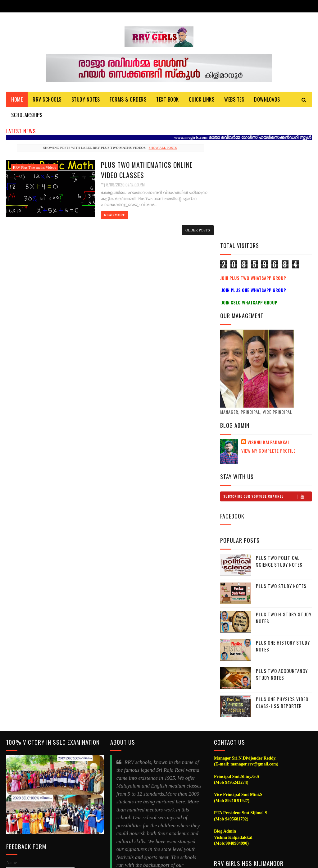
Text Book (168, 100)
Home (17, 100)
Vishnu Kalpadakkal (269, 343)
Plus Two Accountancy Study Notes (282, 575)
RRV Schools (47, 100)
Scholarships (27, 115)
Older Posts (194, 230)
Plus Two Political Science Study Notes (279, 461)
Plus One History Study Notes (283, 546)
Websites (234, 100)
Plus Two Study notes (281, 486)
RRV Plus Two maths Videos (34, 168)
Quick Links (202, 100)
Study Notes (86, 100)
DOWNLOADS (267, 100)
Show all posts (161, 148)
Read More (110, 215)
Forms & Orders (128, 100)
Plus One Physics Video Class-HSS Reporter (282, 603)
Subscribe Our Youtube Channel (267, 397)
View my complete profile (268, 351)
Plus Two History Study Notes (284, 518)
